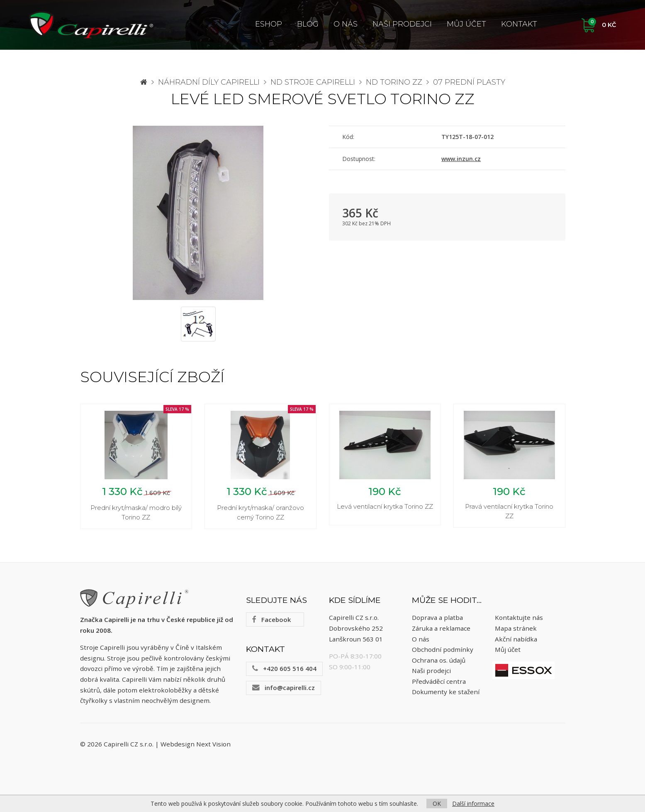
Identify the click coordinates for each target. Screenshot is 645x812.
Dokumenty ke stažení (446, 692)
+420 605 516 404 (284, 668)
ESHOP (269, 24)
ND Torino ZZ (394, 82)
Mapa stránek (516, 628)
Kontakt (519, 24)
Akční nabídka (516, 639)
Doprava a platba (437, 618)
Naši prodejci (402, 24)
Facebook (271, 619)
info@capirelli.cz (284, 688)
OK (437, 803)
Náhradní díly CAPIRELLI (209, 82)
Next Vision (213, 744)
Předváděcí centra (439, 681)
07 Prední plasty (469, 82)
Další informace (473, 803)
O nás (346, 24)
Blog (308, 24)
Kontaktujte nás (519, 618)
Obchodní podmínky (443, 649)
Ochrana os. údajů (439, 660)
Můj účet (466, 24)
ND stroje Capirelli (313, 82)
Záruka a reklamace (441, 628)
